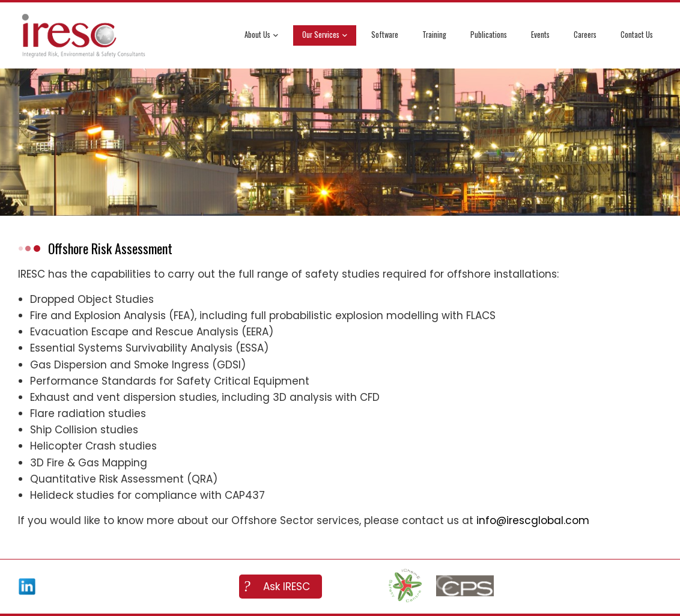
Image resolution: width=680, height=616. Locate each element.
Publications (489, 35)
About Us (261, 36)
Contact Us (637, 35)
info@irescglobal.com (533, 520)
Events (540, 35)
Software (385, 35)
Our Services (325, 36)
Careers (585, 35)
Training (434, 35)
